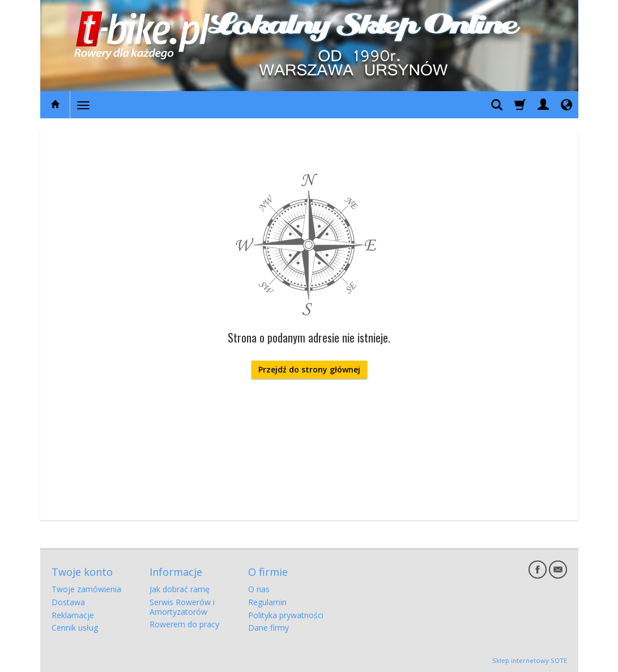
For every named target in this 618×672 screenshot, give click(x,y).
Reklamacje (73, 615)
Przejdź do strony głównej (309, 369)
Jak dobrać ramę (180, 589)
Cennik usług (75, 628)
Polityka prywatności (286, 615)
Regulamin (267, 602)
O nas (259, 589)
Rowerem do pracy (184, 624)
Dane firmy (268, 628)
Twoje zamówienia (86, 589)
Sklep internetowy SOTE (530, 660)
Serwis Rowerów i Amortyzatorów (182, 607)
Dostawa (68, 602)
